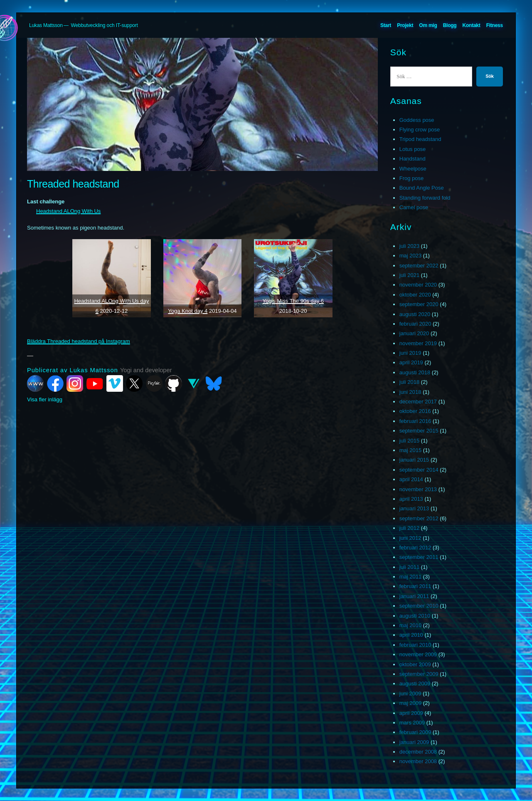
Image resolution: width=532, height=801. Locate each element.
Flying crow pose (420, 130)
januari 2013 (414, 508)
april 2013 (411, 499)
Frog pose (412, 178)
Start (386, 25)
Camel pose (414, 207)
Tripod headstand (420, 139)
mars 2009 (412, 723)
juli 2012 (409, 528)
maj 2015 (410, 450)
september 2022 (419, 266)
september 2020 (419, 304)
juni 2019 (410, 353)
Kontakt (472, 25)
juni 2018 (410, 392)
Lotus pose (413, 149)
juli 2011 (409, 567)
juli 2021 (409, 275)
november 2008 (418, 761)
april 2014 (411, 479)
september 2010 (419, 606)
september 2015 (419, 431)
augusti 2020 (415, 314)
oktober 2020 (415, 295)
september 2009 (419, 674)
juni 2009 (410, 693)
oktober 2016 (415, 411)
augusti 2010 (415, 616)
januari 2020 (414, 333)
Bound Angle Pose (422, 188)
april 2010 (411, 635)
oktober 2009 (415, 664)
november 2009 (418, 654)
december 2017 (418, 402)
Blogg (450, 25)
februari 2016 (415, 421)
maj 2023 (410, 256)
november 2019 (418, 343)
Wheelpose (413, 169)
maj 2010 (410, 625)
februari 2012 (415, 548)
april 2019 (411, 362)
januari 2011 (414, 596)
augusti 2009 (415, 684)
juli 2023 (409, 246)
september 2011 (419, 557)
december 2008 (418, 752)
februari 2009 (415, 732)
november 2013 (418, 489)
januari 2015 (414, 460)
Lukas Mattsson (46, 25)
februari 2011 (415, 586)
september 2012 (419, 518)
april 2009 (411, 713)
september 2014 (419, 470)
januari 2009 (414, 742)
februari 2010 (415, 645)
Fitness (495, 25)
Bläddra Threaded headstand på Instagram (79, 341)
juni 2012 (410, 538)
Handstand (413, 159)
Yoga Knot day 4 (188, 311)
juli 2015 (409, 441)
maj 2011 (410, 577)
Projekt (405, 25)
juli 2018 (409, 382)
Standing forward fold (425, 198)
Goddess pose (417, 120)
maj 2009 (410, 703)
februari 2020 (415, 324)
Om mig (428, 25)
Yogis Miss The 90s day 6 (293, 301)
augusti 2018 (415, 372)
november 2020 (418, 285)
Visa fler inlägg (45, 399)
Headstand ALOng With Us (68, 211)
